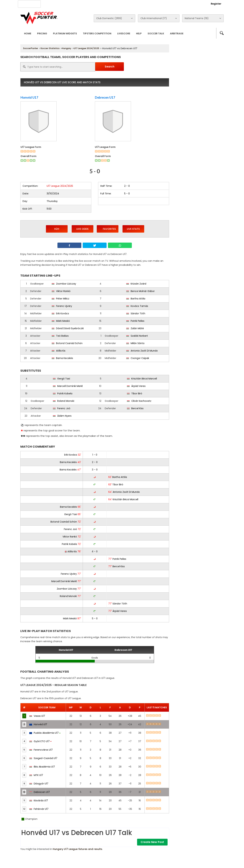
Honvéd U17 (29, 97)
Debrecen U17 (105, 97)
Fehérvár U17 (39, 809)
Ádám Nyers (64, 416)
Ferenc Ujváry (64, 306)
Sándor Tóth (138, 313)
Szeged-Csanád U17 (43, 758)
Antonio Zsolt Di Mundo (144, 351)
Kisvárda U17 (39, 801)
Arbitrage (177, 33)
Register (216, 4)
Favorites (108, 229)
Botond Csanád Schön (69, 343)
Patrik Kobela (65, 393)
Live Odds (82, 229)
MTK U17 (36, 775)
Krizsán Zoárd (138, 284)
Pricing (42, 33)
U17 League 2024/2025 (86, 48)
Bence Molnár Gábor (143, 291)
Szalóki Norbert (139, 336)
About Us (52, 4)
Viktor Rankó (63, 291)
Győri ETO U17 (40, 741)
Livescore (124, 33)
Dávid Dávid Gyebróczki (70, 328)
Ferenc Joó (64, 408)
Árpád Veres (138, 386)
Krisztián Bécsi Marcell (144, 379)
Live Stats (133, 229)
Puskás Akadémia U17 (45, 733)
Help (139, 33)
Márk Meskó (63, 321)
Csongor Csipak (140, 358)
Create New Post (152, 842)
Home (28, 33)
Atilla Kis (61, 351)
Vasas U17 (37, 716)
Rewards (117, 4)
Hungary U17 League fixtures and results (77, 849)
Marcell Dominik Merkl (70, 386)
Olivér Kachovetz (141, 401)
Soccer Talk (156, 33)
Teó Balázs (62, 336)
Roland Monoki (66, 401)
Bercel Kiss (137, 408)
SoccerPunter (31, 48)
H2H (57, 229)
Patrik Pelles (138, 321)
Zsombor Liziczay (66, 284)
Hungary (67, 48)
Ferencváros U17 (41, 750)
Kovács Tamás (139, 306)
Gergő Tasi (64, 379)
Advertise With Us (75, 4)
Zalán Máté (137, 328)
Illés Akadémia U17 (42, 767)
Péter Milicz (63, 299)
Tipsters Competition (97, 33)
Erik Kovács (63, 313)
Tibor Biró (137, 393)
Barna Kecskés (65, 358)
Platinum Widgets (65, 33)
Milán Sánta (138, 343)
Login (198, 4)
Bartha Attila (138, 299)
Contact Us (98, 4)
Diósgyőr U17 (39, 784)
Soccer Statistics (50, 48)
